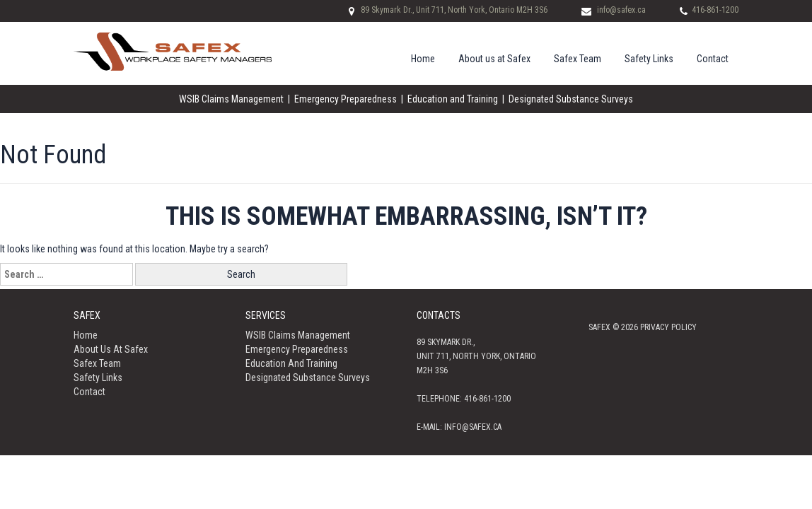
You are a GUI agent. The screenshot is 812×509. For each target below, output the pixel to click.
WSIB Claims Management (231, 99)
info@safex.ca (621, 10)
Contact (713, 59)
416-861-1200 (715, 10)
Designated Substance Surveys (571, 99)
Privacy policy (668, 327)
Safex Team (578, 59)
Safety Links (649, 59)
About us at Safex (494, 59)
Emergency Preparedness (346, 99)
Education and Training (453, 99)
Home (423, 59)
